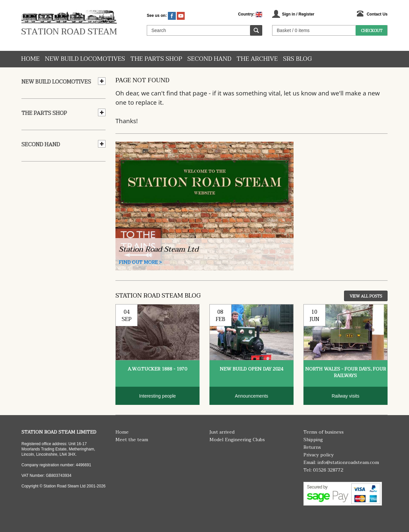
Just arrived (222, 432)
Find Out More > (140, 262)
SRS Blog (297, 59)
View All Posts (366, 296)
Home (30, 59)
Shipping (313, 440)
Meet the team (132, 440)
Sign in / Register (298, 14)
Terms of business (324, 432)
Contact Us (377, 14)
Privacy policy (319, 455)
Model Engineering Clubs (237, 440)
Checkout (372, 31)
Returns (312, 447)
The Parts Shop (156, 59)
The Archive (257, 59)
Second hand (209, 59)
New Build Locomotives (85, 59)
